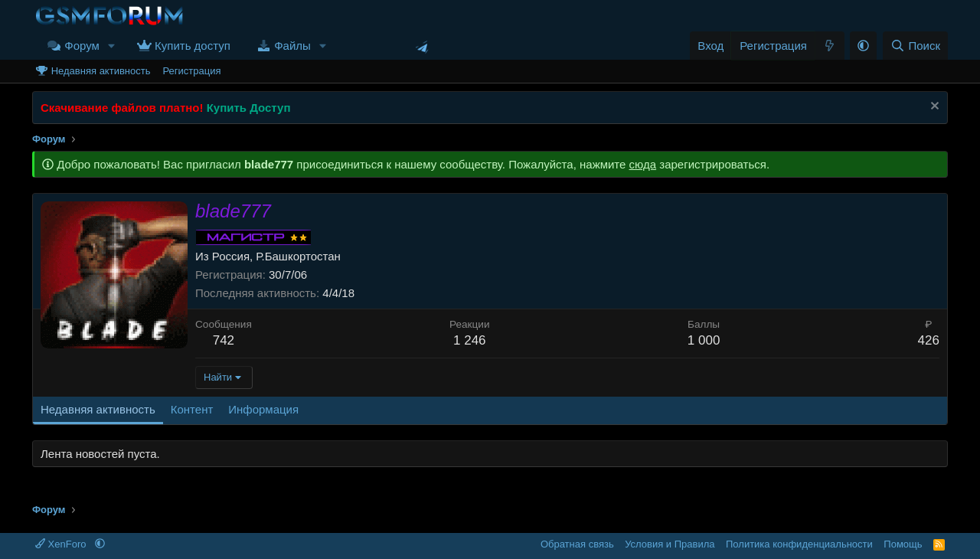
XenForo (62, 544)
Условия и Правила (670, 544)
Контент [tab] (192, 409)
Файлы (292, 46)
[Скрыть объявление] (933, 108)
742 (224, 340)
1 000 (704, 340)
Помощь (903, 544)
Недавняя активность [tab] (98, 409)
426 (929, 340)
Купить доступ (193, 46)
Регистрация (191, 71)
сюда (643, 164)
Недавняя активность (101, 71)
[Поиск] (915, 46)
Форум (82, 46)
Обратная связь (577, 544)
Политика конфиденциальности (799, 544)
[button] (112, 46)
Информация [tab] (263, 409)
